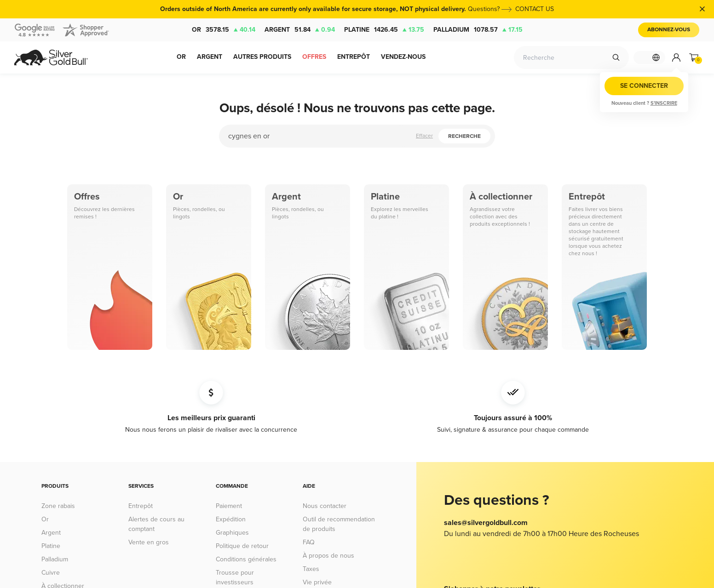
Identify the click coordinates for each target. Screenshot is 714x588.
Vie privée (317, 582)
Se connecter (644, 86)
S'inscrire (664, 103)
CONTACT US (530, 9)
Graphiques (232, 533)
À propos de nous (328, 556)
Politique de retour (242, 546)
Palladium (478, 30)
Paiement (229, 506)
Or (224, 30)
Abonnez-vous (669, 30)
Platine (384, 30)
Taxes (311, 569)
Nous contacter (325, 506)
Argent (300, 30)
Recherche (464, 136)
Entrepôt (141, 506)
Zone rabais (58, 506)
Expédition (231, 519)
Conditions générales (246, 559)
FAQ (309, 542)
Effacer (424, 136)
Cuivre (51, 573)
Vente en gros (149, 542)
